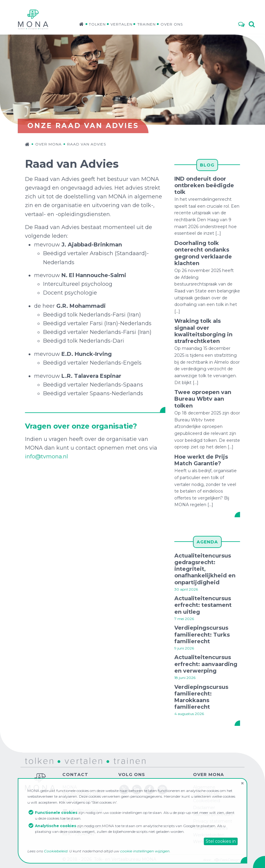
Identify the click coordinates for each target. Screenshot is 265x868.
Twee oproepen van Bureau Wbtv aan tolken (203, 399)
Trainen (147, 24)
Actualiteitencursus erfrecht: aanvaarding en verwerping (206, 664)
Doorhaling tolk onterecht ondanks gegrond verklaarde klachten (203, 253)
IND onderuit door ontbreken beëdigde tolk (204, 185)
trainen (114, 760)
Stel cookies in (221, 841)
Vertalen (122, 24)
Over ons (172, 24)
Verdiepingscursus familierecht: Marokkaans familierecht (201, 697)
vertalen (67, 760)
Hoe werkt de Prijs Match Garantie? (201, 460)
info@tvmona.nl (47, 457)
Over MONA (48, 144)
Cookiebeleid (56, 851)
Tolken (97, 24)
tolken (32, 760)
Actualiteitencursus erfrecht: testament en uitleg (203, 605)
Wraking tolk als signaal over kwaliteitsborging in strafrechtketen (203, 331)
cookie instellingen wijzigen (145, 851)
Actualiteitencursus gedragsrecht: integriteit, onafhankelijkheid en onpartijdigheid (205, 569)
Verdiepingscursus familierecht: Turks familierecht (202, 634)
